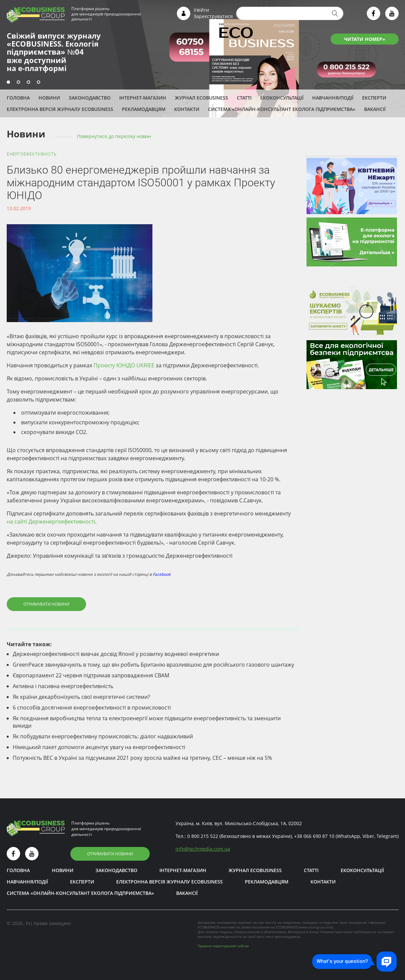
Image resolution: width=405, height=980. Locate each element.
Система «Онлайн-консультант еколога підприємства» (282, 109)
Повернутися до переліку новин (114, 136)
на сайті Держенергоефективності (51, 522)
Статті (244, 98)
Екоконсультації (282, 98)
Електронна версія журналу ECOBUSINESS (60, 109)
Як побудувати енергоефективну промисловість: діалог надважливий (103, 736)
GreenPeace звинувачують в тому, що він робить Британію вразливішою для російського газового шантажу (153, 665)
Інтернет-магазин (143, 98)
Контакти (187, 109)
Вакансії (375, 109)
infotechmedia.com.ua (203, 849)
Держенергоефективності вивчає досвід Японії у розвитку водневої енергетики (116, 654)
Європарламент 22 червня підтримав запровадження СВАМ (91, 675)
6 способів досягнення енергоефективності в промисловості (92, 708)
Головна (18, 98)
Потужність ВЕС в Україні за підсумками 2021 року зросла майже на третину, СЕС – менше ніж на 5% (142, 758)
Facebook (162, 574)
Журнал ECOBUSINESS (201, 98)
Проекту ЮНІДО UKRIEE (124, 365)
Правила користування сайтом (223, 946)
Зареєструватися (213, 16)
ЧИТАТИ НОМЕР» (365, 39)
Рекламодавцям (144, 109)
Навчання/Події (333, 98)
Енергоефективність (32, 154)
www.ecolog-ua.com (316, 927)
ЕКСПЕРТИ (374, 98)
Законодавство (90, 98)
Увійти (201, 10)
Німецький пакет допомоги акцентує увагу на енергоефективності (99, 747)
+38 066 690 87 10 (314, 836)
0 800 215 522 (203, 836)
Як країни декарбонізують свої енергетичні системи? (81, 697)
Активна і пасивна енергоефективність (63, 686)
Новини (49, 98)
